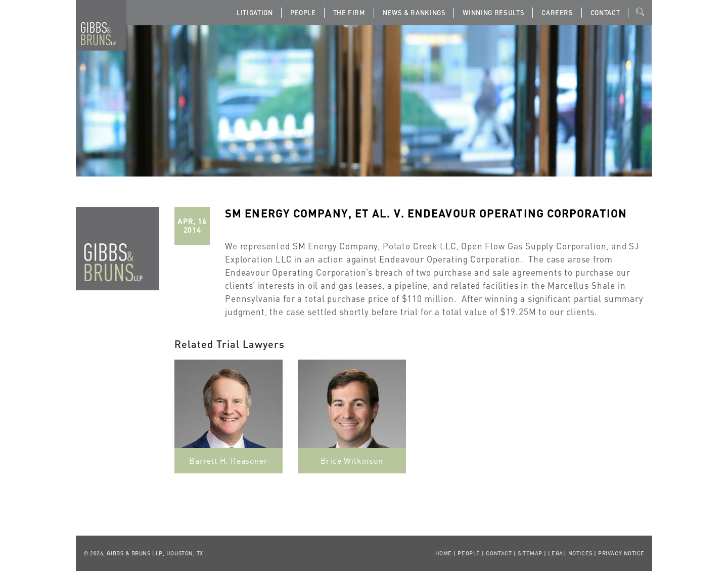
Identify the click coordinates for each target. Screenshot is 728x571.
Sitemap (530, 553)
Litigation (255, 12)
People (303, 12)
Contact (605, 12)
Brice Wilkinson (352, 460)
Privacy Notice (621, 553)
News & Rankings (414, 12)
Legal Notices (570, 553)
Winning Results (493, 12)
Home (444, 553)
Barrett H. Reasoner (228, 460)
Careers (557, 12)
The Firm (349, 12)
